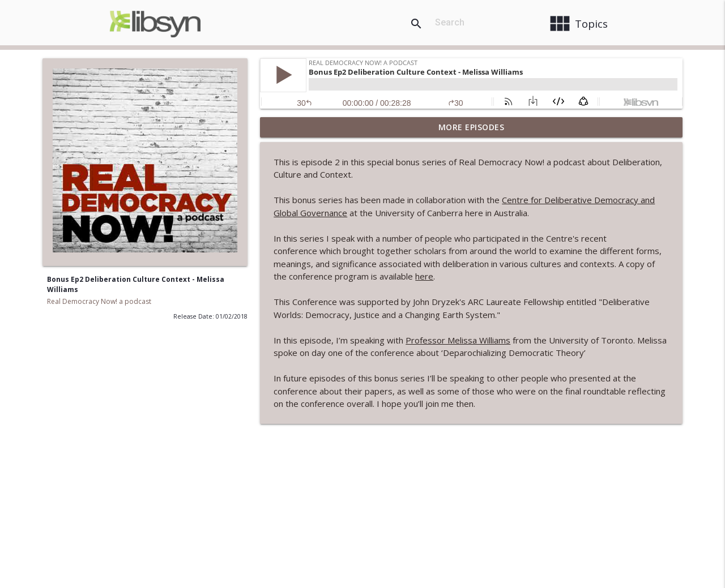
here (424, 276)
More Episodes (472, 127)
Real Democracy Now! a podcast (99, 301)
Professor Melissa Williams (458, 340)
